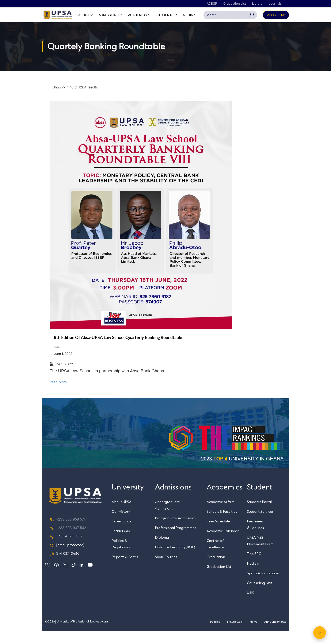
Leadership (121, 544)
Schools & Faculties (222, 524)
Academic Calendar (223, 544)
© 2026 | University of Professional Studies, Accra (77, 634)
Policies (215, 635)
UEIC (251, 605)
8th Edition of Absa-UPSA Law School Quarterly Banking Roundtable (118, 350)
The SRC (254, 567)
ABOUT (176, 15)
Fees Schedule (218, 534)
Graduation (216, 570)
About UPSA (122, 515)
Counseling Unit (260, 596)
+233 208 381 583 (67, 549)
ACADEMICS (229, 15)
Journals (275, 3)
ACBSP (212, 3)
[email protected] (70, 558)
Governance (122, 534)
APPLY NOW (276, 28)
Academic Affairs (220, 515)
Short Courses (166, 570)
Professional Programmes (176, 541)
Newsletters (235, 635)
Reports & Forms (125, 570)
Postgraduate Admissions (175, 531)
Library (257, 3)
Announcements (275, 635)
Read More (58, 395)
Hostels (253, 576)
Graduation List (235, 3)
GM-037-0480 (65, 567)
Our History (121, 524)
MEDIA (280, 15)
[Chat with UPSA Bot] (320, 633)
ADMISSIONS (200, 15)
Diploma (162, 550)
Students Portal (259, 515)
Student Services (260, 524)
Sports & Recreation (263, 586)
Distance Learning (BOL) (175, 560)
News (253, 635)
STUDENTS (257, 15)
